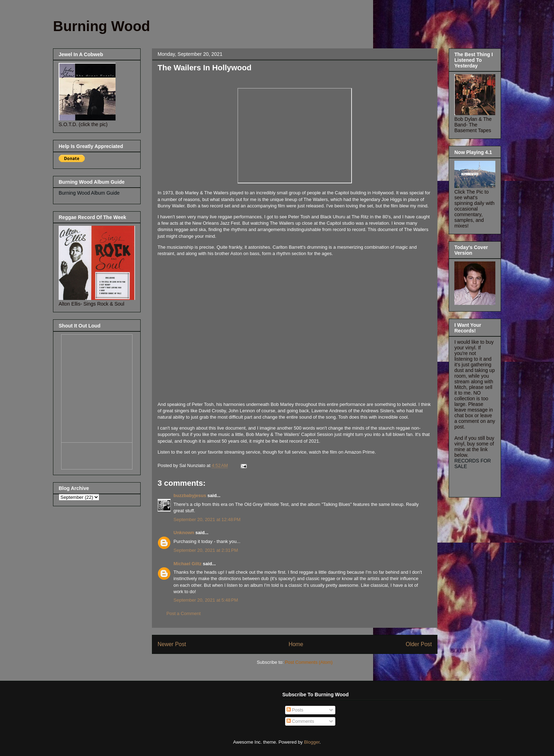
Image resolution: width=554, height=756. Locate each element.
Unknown (184, 533)
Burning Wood (102, 26)
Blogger (312, 742)
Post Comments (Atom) (309, 662)
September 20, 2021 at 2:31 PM (206, 550)
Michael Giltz (187, 564)
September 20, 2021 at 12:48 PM (207, 519)
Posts (295, 710)
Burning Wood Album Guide (89, 193)
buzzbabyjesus (190, 495)
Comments (300, 721)
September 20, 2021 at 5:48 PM (206, 600)
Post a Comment (184, 613)
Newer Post (172, 644)
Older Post (419, 644)
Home (296, 644)
